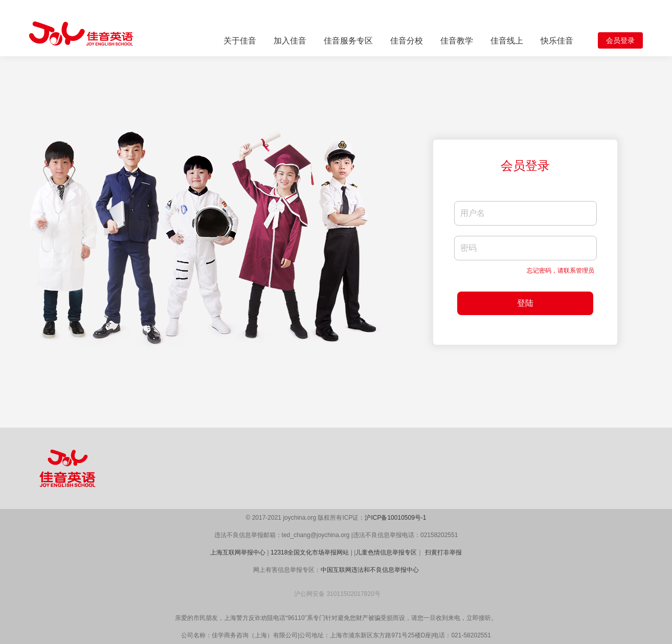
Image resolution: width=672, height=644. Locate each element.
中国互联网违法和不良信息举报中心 (370, 570)
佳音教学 (457, 41)
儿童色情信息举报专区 (386, 552)
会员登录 (620, 40)
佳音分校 (407, 41)
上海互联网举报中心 (238, 552)
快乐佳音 (557, 41)
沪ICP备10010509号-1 (395, 518)
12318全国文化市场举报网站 (310, 552)
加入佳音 (290, 41)
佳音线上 (507, 41)
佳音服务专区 (348, 41)
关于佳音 (240, 41)
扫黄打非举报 (443, 552)
